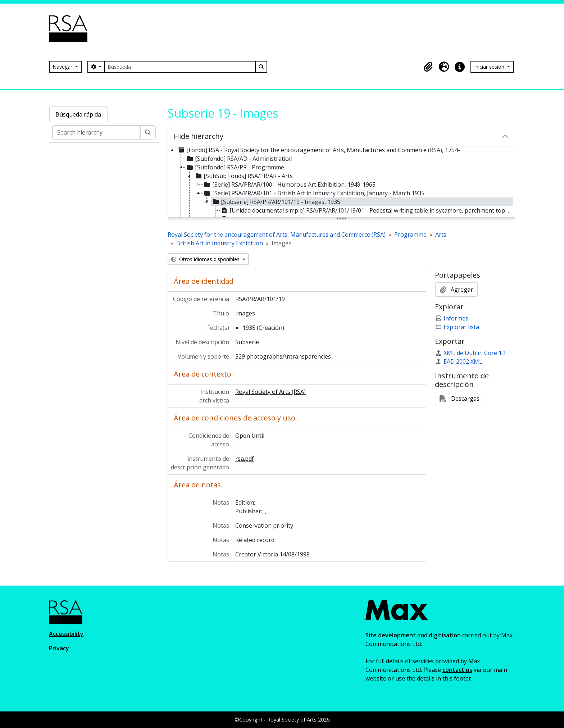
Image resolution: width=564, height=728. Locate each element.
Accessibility (66, 634)
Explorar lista (457, 327)
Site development (391, 635)
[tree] (341, 182)
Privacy (59, 648)
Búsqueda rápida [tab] (78, 114)
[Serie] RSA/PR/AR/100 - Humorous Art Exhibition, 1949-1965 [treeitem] (289, 185)
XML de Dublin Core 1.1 (470, 353)
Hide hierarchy (199, 136)
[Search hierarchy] (96, 132)
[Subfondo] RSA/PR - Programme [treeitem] (235, 167)
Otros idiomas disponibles (206, 259)
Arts (441, 235)
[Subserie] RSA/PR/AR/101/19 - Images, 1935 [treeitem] (276, 202)
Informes (452, 318)
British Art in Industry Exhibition (220, 243)
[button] (428, 67)
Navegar (63, 67)
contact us (457, 670)
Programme (410, 235)
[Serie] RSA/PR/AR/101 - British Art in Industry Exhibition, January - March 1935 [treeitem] (314, 193)
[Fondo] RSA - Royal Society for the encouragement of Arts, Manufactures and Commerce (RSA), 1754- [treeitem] (319, 150)
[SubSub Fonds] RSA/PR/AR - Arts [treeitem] (244, 176)
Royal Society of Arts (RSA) (270, 392)
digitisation (445, 635)
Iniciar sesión (490, 67)
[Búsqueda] (180, 67)
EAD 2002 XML (459, 361)
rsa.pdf (245, 459)
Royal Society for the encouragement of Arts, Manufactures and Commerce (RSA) (277, 235)
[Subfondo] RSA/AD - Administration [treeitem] (239, 159)
